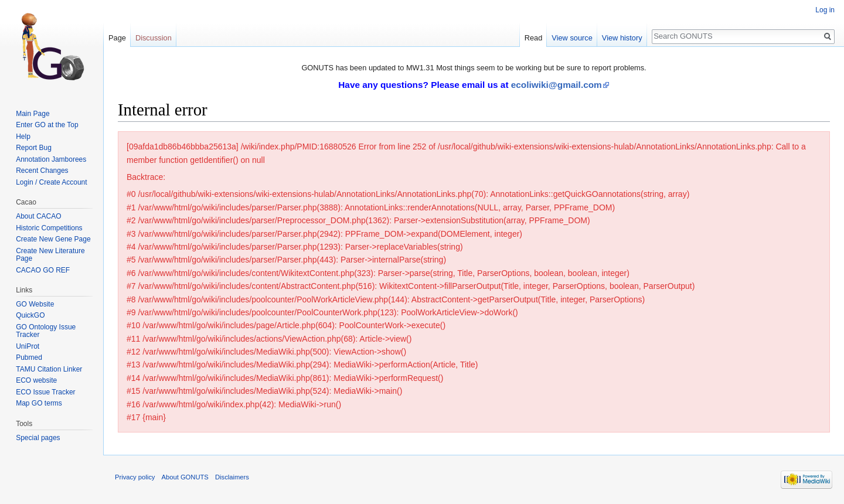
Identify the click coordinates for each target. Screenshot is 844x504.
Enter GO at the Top (47, 125)
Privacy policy (135, 477)
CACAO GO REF (43, 270)
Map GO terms (39, 403)
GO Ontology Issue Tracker (46, 331)
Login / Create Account (51, 182)
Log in (825, 10)
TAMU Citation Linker (49, 369)
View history (622, 38)
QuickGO (30, 315)
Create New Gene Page (53, 239)
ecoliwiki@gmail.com (557, 85)
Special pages (38, 438)
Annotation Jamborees (51, 159)
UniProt (28, 346)
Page (117, 38)
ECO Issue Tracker (45, 392)
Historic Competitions (49, 228)
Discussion (154, 38)
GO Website (35, 304)
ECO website (36, 380)
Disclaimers (232, 477)
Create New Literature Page (50, 255)
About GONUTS (185, 477)
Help (23, 137)
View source (572, 38)
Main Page (33, 114)
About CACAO (38, 216)
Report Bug (34, 148)
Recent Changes (42, 171)
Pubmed (29, 357)
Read (534, 38)
